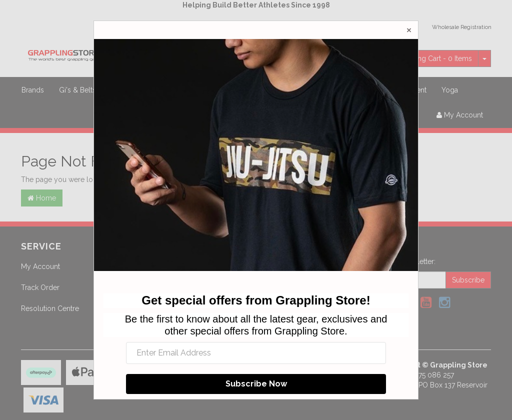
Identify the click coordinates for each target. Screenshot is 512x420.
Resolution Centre (50, 308)
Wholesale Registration (462, 27)
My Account (40, 266)
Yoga (450, 90)
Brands (33, 90)
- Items (429, 58)
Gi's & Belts (77, 90)
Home (42, 198)
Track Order (40, 287)
